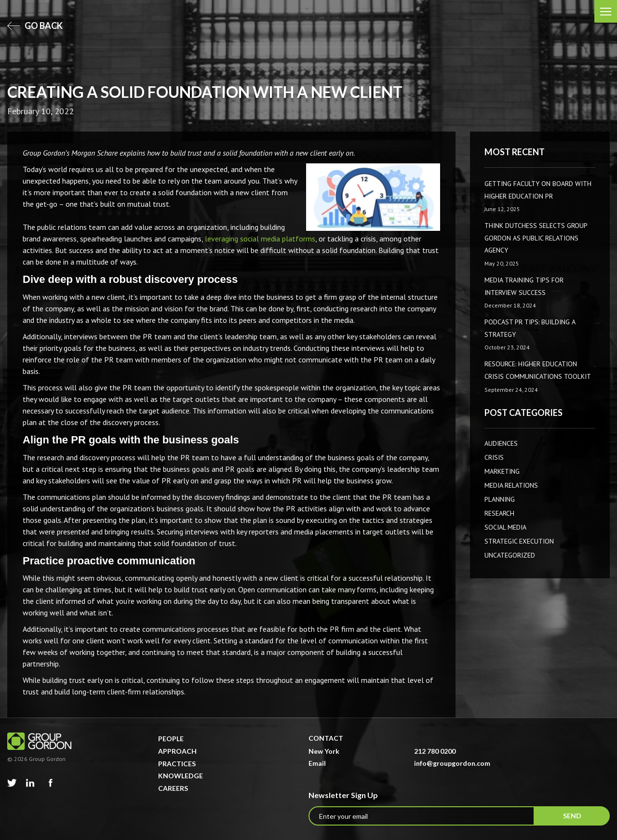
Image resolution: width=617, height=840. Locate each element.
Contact (326, 738)
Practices (177, 764)
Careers (173, 788)
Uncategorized (510, 555)
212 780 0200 (435, 751)
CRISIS (494, 457)
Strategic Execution (519, 541)
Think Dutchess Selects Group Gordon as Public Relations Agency (536, 238)
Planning (500, 499)
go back (35, 26)
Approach (177, 751)
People (171, 739)
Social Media (505, 527)
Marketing (502, 471)
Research (499, 513)
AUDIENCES (501, 443)
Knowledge (181, 776)
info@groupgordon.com (452, 763)
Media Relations (511, 485)
